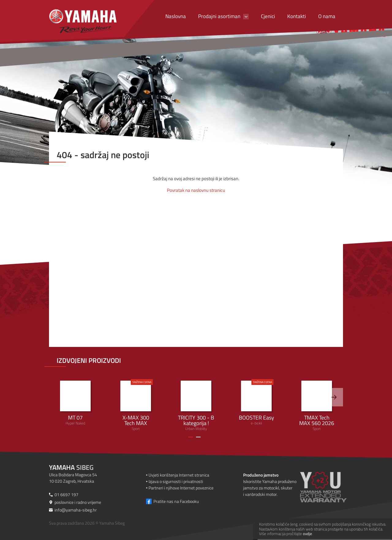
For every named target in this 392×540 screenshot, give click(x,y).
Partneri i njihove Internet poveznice (181, 488)
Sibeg (71, 467)
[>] (334, 397)
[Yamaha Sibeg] (83, 21)
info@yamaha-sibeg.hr (76, 510)
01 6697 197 (66, 494)
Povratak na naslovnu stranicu (196, 190)
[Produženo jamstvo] (331, 487)
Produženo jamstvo (261, 475)
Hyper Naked (75, 403)
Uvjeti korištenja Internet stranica (179, 475)
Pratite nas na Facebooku (176, 501)
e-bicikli (256, 403)
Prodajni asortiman (219, 16)
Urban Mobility (196, 406)
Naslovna (176, 16)
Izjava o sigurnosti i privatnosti (176, 481)
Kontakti (297, 16)
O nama (327, 16)
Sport (136, 405)
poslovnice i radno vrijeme (78, 502)
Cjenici (268, 16)
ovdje (307, 534)
